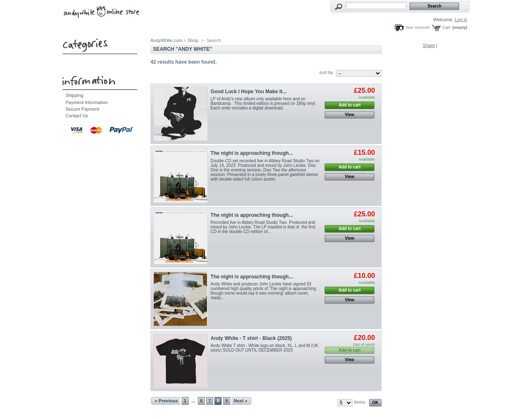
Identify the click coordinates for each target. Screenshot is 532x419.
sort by (326, 72)
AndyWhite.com (166, 40)
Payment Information (87, 102)
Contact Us (77, 116)
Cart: (447, 27)
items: (360, 402)
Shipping (75, 95)
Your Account (417, 27)
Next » (240, 401)
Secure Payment (83, 109)
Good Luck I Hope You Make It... (249, 92)
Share (429, 45)
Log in (461, 20)
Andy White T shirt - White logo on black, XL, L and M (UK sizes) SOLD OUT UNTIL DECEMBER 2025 (265, 348)
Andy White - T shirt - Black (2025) (251, 338)
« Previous (166, 401)
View (350, 115)
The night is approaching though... (252, 153)
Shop (193, 40)
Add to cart (350, 105)
